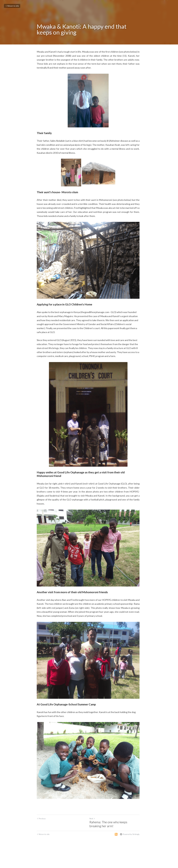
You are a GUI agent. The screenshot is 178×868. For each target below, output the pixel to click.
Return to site (12, 6)
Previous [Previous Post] (41, 823)
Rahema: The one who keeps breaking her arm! (115, 829)
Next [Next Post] (93, 823)
